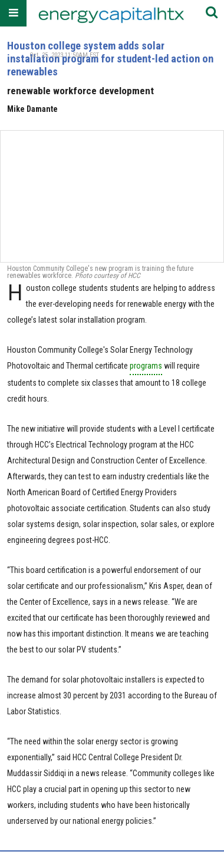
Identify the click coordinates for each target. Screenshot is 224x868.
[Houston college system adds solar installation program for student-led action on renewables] (112, 196)
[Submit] (212, 13)
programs (146, 366)
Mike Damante (32, 109)
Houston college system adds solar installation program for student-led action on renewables (110, 59)
